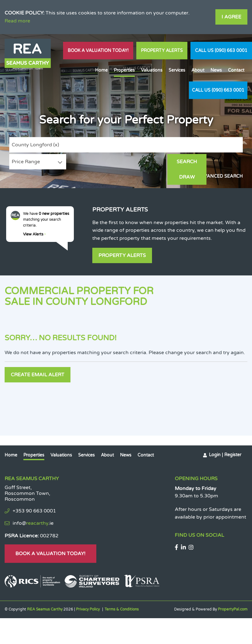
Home (101, 70)
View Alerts (34, 234)
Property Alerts (162, 51)
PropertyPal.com (233, 609)
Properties (124, 70)
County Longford (35, 145)
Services (177, 70)
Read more (17, 21)
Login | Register (225, 454)
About (198, 70)
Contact (236, 70)
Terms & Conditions (122, 609)
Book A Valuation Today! (98, 51)
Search (186, 162)
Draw (224, 162)
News (216, 70)
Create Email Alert (38, 374)
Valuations (152, 70)
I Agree (231, 17)
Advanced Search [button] (220, 176)
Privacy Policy (88, 609)
